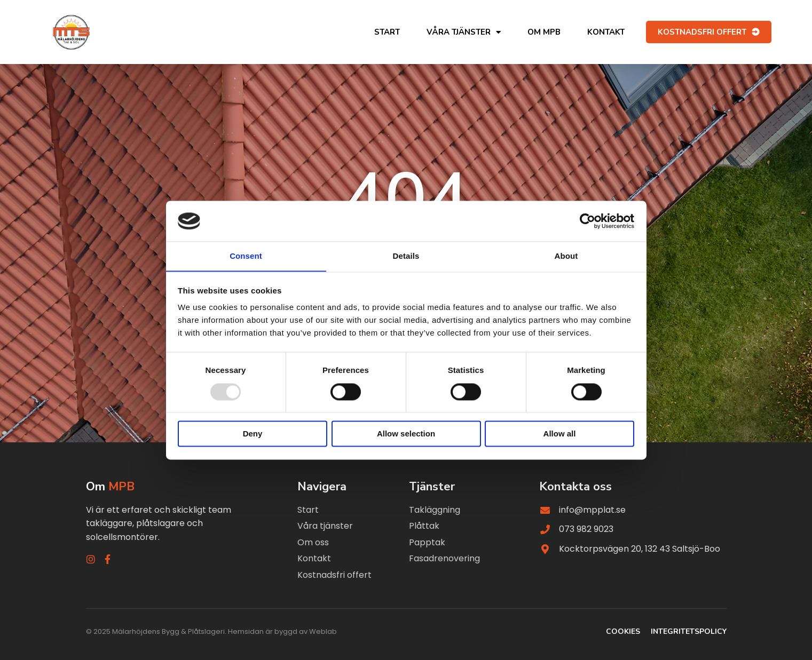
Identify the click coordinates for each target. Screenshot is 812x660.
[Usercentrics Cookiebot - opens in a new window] (588, 221)
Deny (253, 434)
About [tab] (566, 256)
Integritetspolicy (689, 632)
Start (387, 32)
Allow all (560, 434)
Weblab (323, 632)
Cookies (623, 632)
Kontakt (606, 32)
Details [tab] (406, 256)
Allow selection (406, 434)
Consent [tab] (246, 256)
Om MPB (544, 32)
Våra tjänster (464, 32)
